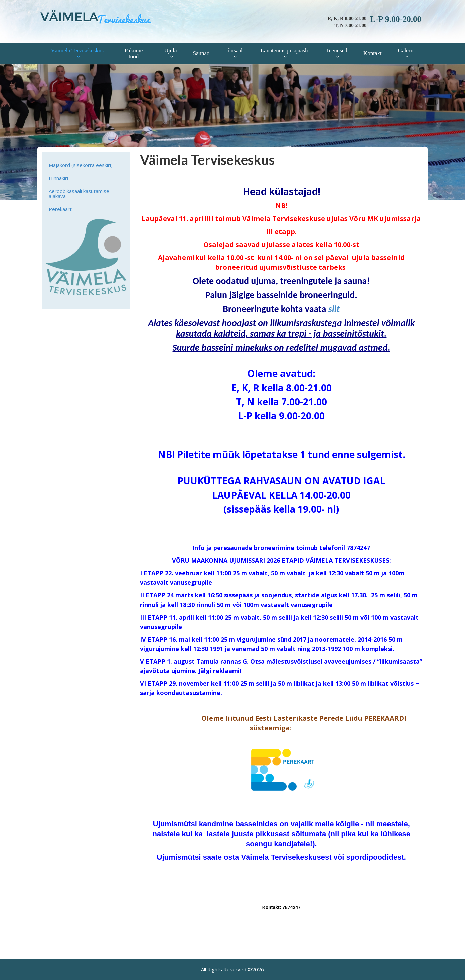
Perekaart (60, 209)
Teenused (337, 51)
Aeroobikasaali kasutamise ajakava (79, 193)
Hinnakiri (58, 178)
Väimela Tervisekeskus (77, 51)
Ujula (171, 51)
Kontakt (373, 53)
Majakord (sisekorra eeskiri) (81, 165)
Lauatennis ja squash (284, 51)
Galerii (406, 51)
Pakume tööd (134, 53)
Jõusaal (234, 51)
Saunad (201, 53)
